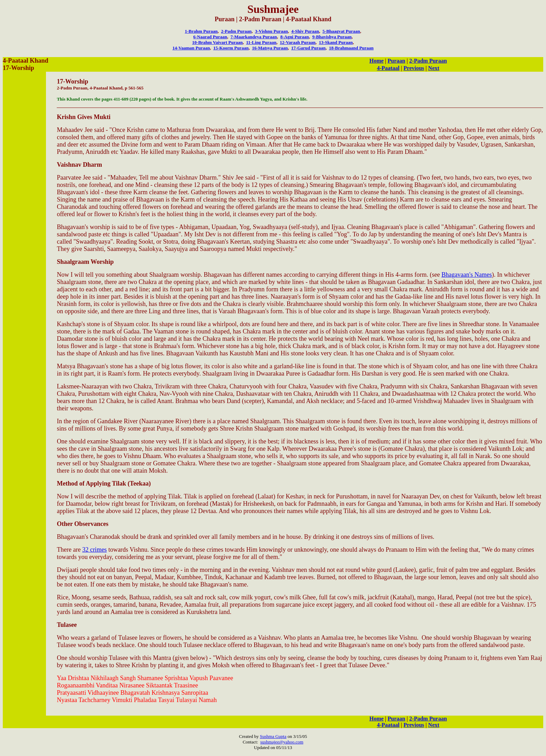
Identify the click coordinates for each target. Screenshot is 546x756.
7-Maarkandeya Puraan (254, 37)
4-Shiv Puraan (305, 31)
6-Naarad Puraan (210, 37)
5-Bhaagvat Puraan (341, 31)
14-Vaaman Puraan (191, 48)
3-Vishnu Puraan (271, 31)
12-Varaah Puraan (298, 42)
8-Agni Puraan (295, 37)
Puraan (396, 61)
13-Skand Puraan (336, 42)
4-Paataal (388, 68)
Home (377, 61)
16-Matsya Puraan (270, 48)
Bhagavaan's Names (467, 275)
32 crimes (94, 550)
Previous (414, 68)
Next (434, 68)
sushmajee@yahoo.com (282, 742)
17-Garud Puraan (308, 48)
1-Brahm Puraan (201, 31)
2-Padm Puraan (236, 31)
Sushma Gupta (273, 736)
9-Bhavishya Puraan (332, 37)
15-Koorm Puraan (231, 48)
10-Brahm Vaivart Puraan (217, 42)
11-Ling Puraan (261, 42)
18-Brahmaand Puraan (351, 48)
